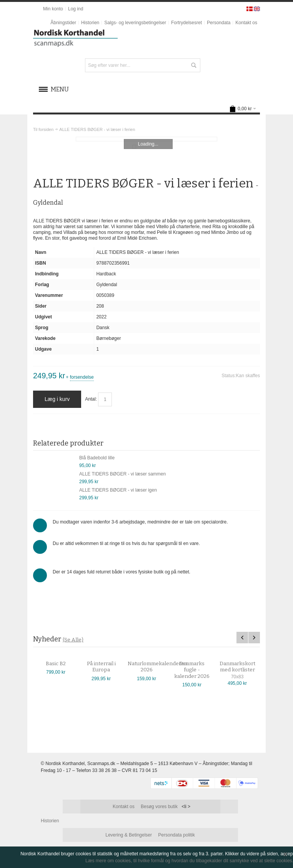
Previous (242, 638)
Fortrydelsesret (186, 23)
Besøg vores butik (159, 807)
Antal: (91, 399)
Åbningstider (63, 23)
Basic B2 (60, 664)
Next (254, 638)
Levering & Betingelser (129, 835)
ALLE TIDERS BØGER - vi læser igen (118, 490)
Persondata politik (176, 835)
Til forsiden (43, 129)
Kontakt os (246, 23)
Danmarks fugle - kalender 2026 (196, 670)
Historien (90, 23)
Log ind (76, 9)
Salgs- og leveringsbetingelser (135, 23)
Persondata (219, 23)
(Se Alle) (73, 640)
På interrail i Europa (106, 667)
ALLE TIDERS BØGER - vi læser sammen (122, 474)
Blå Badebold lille (97, 458)
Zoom (147, 139)
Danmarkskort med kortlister (242, 667)
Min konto (53, 9)
